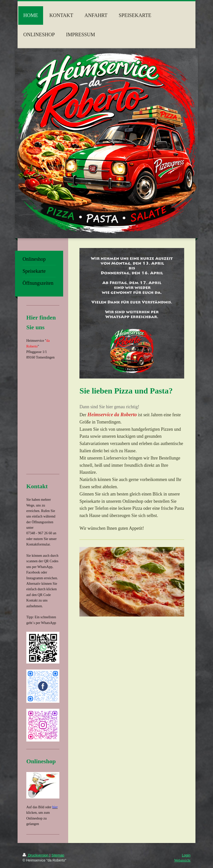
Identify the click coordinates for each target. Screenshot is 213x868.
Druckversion (36, 855)
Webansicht (182, 860)
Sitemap (58, 855)
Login (186, 855)
